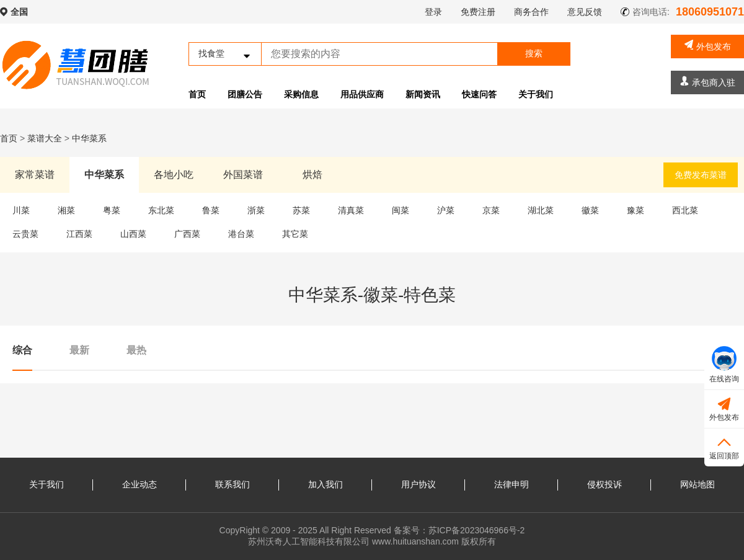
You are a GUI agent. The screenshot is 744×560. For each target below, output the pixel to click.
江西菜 (79, 234)
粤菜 (112, 210)
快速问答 (479, 94)
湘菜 (66, 210)
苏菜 (301, 210)
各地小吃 (174, 175)
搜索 (534, 53)
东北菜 (161, 210)
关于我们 (536, 94)
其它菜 (295, 234)
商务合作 (531, 12)
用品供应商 (362, 94)
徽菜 (590, 210)
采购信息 (301, 94)
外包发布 (708, 46)
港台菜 (241, 234)
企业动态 (139, 484)
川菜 (21, 210)
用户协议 (418, 484)
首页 (197, 94)
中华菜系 (89, 138)
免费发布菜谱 (701, 175)
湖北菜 (541, 210)
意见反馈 (585, 12)
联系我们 (232, 484)
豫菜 (635, 210)
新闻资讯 (423, 94)
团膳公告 (245, 94)
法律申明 (511, 484)
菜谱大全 (45, 138)
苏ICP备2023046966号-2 (477, 530)
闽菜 (401, 210)
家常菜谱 (35, 175)
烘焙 (312, 175)
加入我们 (325, 484)
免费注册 (478, 12)
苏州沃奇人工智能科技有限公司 (309, 541)
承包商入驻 (708, 82)
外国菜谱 (243, 175)
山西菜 (133, 234)
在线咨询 (724, 365)
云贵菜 (25, 234)
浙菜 (256, 210)
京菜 (491, 210)
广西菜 (187, 234)
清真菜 (351, 210)
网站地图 (697, 484)
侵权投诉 (604, 484)
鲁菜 (211, 210)
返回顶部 (724, 447)
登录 (433, 12)
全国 (19, 12)
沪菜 (446, 210)
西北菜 (685, 210)
